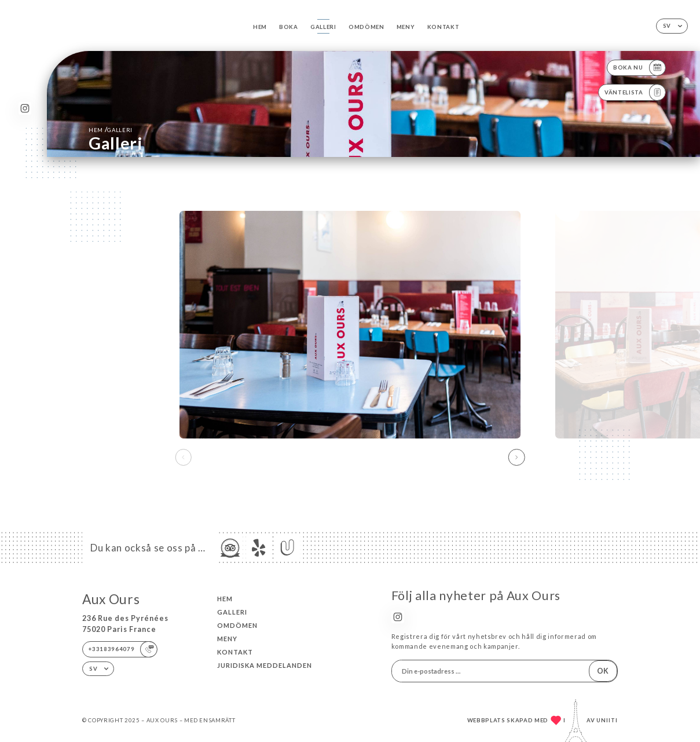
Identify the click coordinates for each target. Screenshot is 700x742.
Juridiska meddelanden (265, 665)
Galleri (323, 27)
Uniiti (607, 720)
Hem (260, 27)
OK (603, 671)
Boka (289, 27)
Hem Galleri (111, 129)
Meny (406, 27)
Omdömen (367, 27)
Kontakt (444, 27)
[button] (517, 457)
